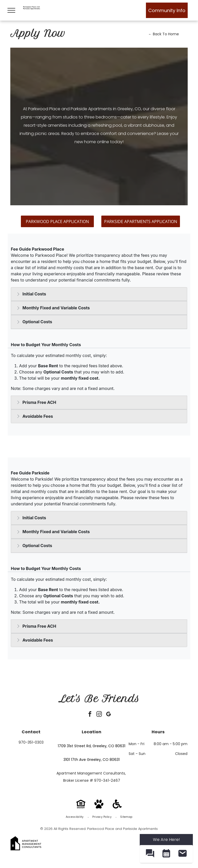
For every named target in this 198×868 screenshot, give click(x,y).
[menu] (11, 10)
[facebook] (90, 715)
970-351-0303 (31, 742)
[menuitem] (75, 817)
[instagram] (99, 715)
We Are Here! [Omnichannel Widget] (166, 840)
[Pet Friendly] (99, 807)
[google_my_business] (108, 715)
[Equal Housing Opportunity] (81, 807)
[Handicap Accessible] (117, 807)
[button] (150, 854)
